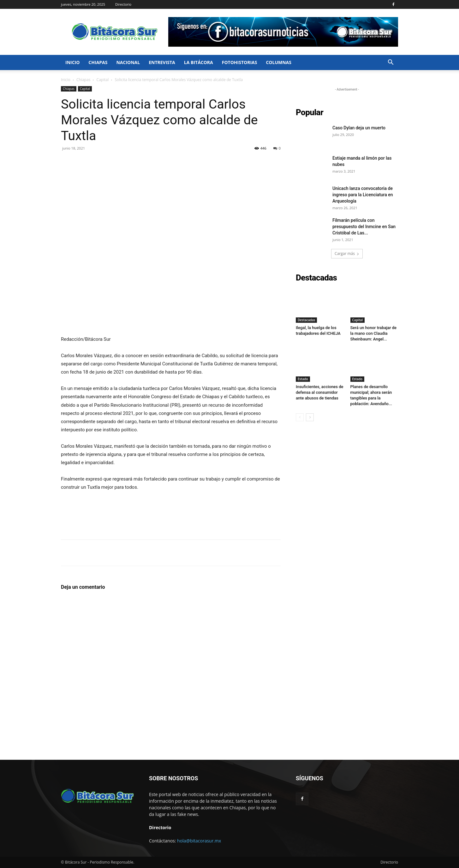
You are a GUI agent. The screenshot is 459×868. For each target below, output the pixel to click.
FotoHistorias (240, 62)
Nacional (128, 62)
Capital (103, 80)
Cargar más (347, 254)
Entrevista (162, 62)
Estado (303, 379)
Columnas (279, 62)
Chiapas (98, 62)
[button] (390, 63)
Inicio (72, 62)
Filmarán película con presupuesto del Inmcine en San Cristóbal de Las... (364, 227)
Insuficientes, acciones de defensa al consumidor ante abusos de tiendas (320, 392)
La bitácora (199, 62)
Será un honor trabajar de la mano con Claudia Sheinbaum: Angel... (374, 333)
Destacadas (306, 320)
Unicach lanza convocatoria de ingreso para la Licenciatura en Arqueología (363, 195)
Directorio (123, 4)
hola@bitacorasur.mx (199, 841)
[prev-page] (300, 417)
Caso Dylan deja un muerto (359, 128)
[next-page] (310, 417)
